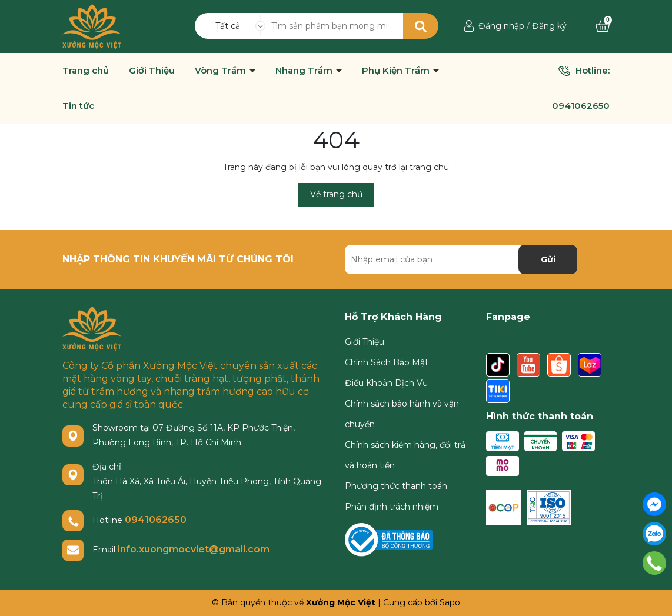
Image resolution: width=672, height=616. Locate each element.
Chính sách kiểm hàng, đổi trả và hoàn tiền (405, 455)
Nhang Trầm (305, 71)
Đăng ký (549, 26)
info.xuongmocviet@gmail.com (194, 549)
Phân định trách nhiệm (392, 507)
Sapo (450, 602)
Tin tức (78, 106)
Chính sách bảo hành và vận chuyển (402, 414)
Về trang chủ (336, 194)
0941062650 (581, 106)
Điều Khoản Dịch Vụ (386, 383)
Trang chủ (86, 71)
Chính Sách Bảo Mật (387, 362)
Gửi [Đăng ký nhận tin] (548, 259)
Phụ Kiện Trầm (397, 71)
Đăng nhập (501, 26)
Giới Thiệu (152, 71)
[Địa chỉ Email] (461, 259)
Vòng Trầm (222, 71)
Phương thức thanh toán (396, 486)
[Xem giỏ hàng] (603, 26)
